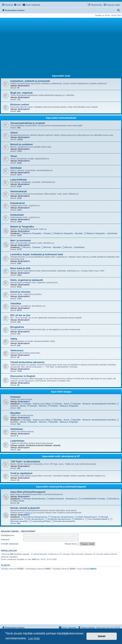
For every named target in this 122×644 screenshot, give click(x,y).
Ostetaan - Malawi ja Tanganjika (63, 406)
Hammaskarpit (19, 191)
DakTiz (93, 569)
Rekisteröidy (28, 531)
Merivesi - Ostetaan (31, 247)
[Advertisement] (61, 46)
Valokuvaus (17, 350)
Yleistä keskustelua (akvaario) (27, 362)
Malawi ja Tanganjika (22, 227)
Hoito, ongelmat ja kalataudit (27, 280)
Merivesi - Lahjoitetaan (73, 247)
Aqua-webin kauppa (61, 392)
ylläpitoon (28, 513)
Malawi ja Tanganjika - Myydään (68, 233)
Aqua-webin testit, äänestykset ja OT (61, 456)
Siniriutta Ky (113, 499)
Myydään (15, 413)
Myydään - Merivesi (37, 422)
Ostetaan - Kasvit (60, 404)
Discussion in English (23, 376)
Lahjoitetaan (17, 441)
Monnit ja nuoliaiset (21, 144)
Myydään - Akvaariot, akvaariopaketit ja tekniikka (93, 420)
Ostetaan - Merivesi (37, 406)
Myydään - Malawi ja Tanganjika (63, 422)
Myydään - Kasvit (60, 420)
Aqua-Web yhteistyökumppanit (28, 492)
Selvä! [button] (102, 636)
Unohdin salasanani (10, 544)
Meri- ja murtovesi (21, 240)
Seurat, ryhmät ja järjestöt (25, 508)
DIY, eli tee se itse (20, 315)
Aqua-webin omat (61, 76)
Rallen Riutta (17, 501)
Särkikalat (16, 168)
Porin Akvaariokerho (34, 519)
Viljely (14, 339)
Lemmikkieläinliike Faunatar (92, 499)
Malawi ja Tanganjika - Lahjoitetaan (101, 233)
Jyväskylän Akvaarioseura (58, 519)
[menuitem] (17, 5)
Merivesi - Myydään (51, 247)
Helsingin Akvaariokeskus (33, 499)
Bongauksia (17, 327)
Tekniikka (16, 303)
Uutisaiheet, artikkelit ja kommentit (30, 81)
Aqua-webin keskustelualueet (61, 118)
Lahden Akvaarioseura (86, 517)
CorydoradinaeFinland (40, 521)
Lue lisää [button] (34, 638)
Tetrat (14, 156)
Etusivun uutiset (20, 104)
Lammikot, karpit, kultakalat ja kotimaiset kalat (37, 254)
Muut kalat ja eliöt (20, 268)
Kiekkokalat (17, 215)
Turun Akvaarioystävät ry (97, 519)
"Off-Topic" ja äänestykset (25, 462)
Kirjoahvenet (18, 203)
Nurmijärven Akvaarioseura (34, 517)
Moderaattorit (24, 86)
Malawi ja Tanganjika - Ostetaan (36, 233)
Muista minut (72, 544)
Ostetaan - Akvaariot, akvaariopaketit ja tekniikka (93, 404)
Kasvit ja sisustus (20, 292)
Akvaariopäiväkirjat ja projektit (28, 123)
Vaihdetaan (17, 429)
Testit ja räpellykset (21, 473)
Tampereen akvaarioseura (61, 517)
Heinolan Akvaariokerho (64, 521)
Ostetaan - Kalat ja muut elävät (36, 404)
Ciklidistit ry (78, 519)
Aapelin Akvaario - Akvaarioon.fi (62, 499)
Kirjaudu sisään (10, 531)
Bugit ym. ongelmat (21, 93)
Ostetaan (15, 397)
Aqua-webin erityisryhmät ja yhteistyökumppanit (61, 487)
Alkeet (14, 133)
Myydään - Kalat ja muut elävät (36, 420)
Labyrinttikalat (18, 180)
